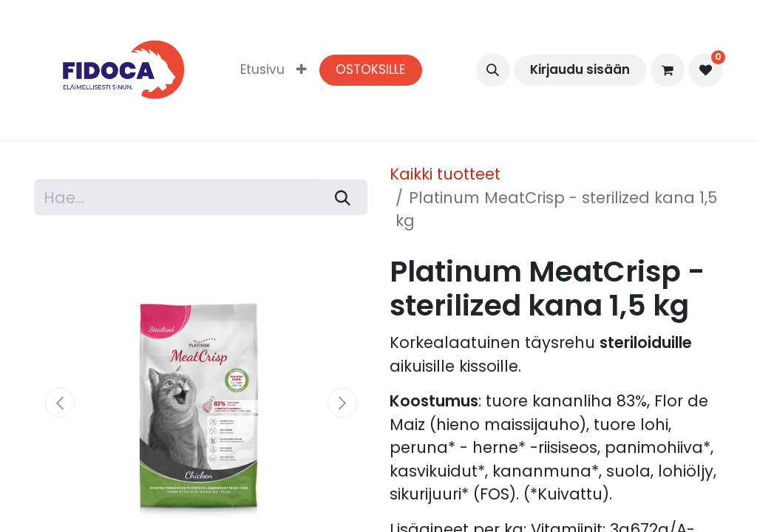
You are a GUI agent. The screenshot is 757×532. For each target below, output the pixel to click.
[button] (493, 70)
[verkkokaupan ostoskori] (668, 70)
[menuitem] (262, 70)
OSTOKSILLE (370, 69)
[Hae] (343, 197)
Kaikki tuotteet (445, 174)
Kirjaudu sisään (580, 69)
